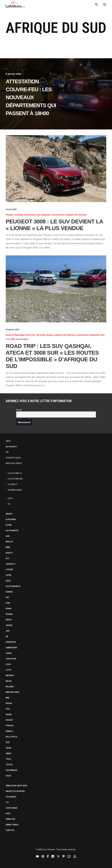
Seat (18, 339)
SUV (38, 215)
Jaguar (9, 625)
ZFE (7, 802)
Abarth (9, 514)
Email (19, 410)
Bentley (9, 542)
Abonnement (12, 447)
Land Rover (11, 659)
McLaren (10, 687)
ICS (9, 504)
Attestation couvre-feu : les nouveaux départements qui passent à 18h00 (31, 97)
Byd (7, 558)
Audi (8, 536)
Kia (7, 636)
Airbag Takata (12, 825)
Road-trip (30, 335)
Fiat (7, 597)
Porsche (10, 726)
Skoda (9, 748)
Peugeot (9, 215)
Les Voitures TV (15, 473)
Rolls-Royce (12, 737)
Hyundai (9, 614)
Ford (8, 603)
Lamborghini (11, 648)
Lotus (9, 670)
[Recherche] (95, 4)
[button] (105, 4)
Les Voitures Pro (15, 479)
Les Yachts (13, 484)
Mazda (9, 681)
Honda (9, 609)
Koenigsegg (11, 642)
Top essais (41, 335)
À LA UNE (10, 339)
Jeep (8, 631)
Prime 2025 (10, 819)
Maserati (10, 675)
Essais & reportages (15, 335)
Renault (9, 731)
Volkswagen (11, 770)
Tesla (8, 759)
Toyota (9, 765)
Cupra (9, 575)
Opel (8, 709)
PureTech (10, 830)
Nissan (50, 335)
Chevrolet (11, 564)
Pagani (9, 714)
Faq (7, 452)
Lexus (8, 664)
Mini (7, 698)
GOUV (8, 814)
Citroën (9, 570)
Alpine (9, 525)
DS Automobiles (13, 586)
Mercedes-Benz (13, 692)
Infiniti (9, 620)
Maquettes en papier (15, 791)
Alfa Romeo (11, 519)
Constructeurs (58, 215)
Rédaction (46, 215)
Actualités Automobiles (25, 215)
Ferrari (9, 592)
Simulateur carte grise (16, 786)
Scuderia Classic (15, 490)
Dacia (8, 581)
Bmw (8, 547)
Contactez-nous (13, 458)
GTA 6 (10, 498)
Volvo (9, 776)
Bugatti (9, 553)
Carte (8, 441)
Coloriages (11, 797)
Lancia (9, 653)
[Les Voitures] (16, 4)
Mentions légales (14, 463)
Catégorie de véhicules (76, 215)
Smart (9, 754)
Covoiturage (12, 808)
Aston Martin (12, 531)
